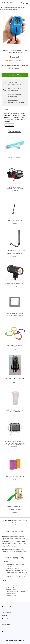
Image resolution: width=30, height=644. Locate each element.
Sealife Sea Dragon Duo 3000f (15, 284)
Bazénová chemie (13, 8)
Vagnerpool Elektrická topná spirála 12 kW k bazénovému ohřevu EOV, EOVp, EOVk (15, 252)
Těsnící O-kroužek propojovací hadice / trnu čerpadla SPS (15, 189)
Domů (1, 8)
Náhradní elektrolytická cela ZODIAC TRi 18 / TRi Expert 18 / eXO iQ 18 (15, 378)
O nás (4, 628)
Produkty (6, 8)
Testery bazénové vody (22, 525)
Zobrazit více (9, 125)
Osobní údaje (6, 625)
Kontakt (4, 631)
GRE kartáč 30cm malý (15, 157)
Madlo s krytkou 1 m (15, 220)
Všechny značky (7, 612)
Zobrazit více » (17, 69)
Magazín (5, 616)
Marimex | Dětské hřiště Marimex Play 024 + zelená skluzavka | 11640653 (15, 508)
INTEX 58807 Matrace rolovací (15, 476)
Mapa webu (5, 619)
